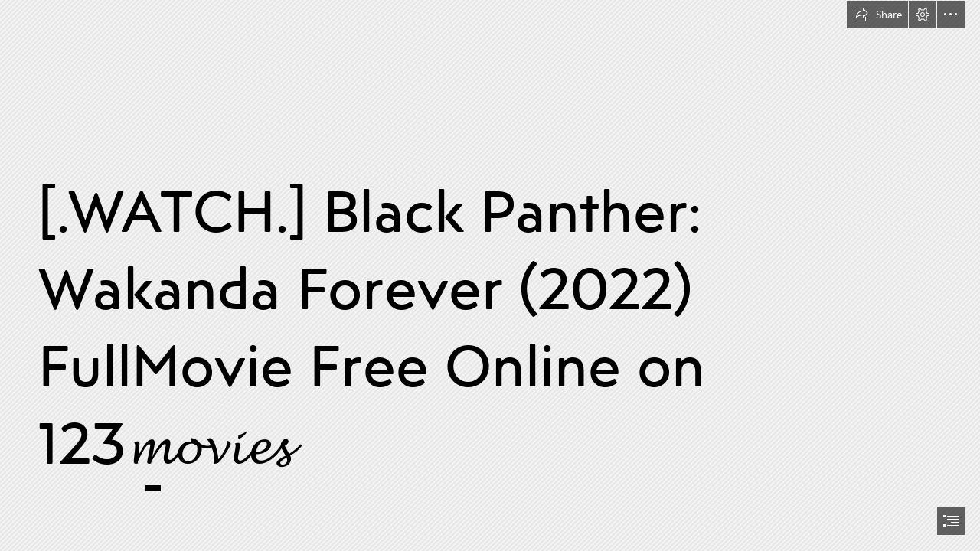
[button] (877, 15)
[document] (490, 275)
